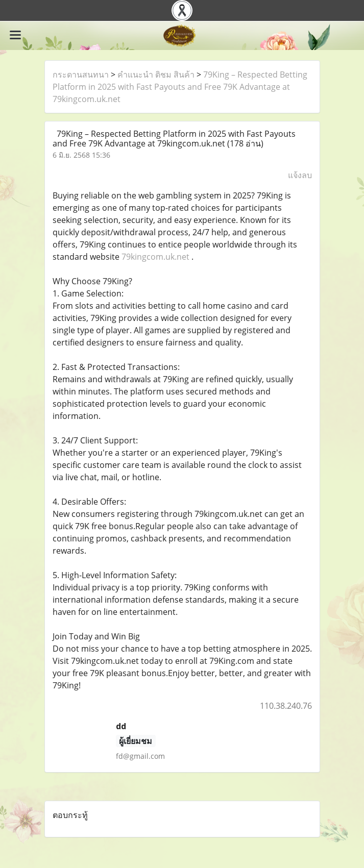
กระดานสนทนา (81, 75)
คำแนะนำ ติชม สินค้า (156, 75)
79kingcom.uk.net (155, 257)
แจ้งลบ (300, 175)
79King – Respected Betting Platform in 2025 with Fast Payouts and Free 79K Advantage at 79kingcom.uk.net (180, 87)
